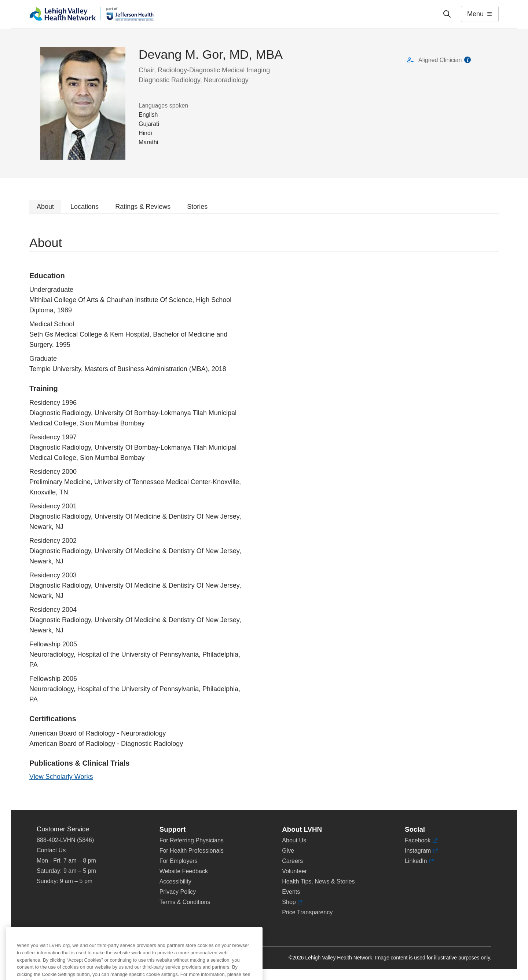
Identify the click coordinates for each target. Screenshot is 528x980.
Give (288, 851)
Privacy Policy (178, 892)
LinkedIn (419, 861)
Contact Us (51, 850)
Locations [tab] (85, 207)
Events (291, 892)
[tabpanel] (264, 512)
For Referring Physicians (192, 840)
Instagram (421, 851)
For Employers (179, 861)
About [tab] (45, 207)
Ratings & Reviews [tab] (143, 207)
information (467, 60)
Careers (292, 861)
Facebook (421, 841)
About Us (294, 840)
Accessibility (175, 881)
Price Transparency (307, 912)
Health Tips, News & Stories (318, 881)
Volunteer (294, 871)
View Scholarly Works (61, 777)
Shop (292, 902)
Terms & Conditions (185, 902)
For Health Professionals (192, 851)
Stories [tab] (197, 207)
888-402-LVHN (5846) (65, 840)
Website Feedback (184, 871)
